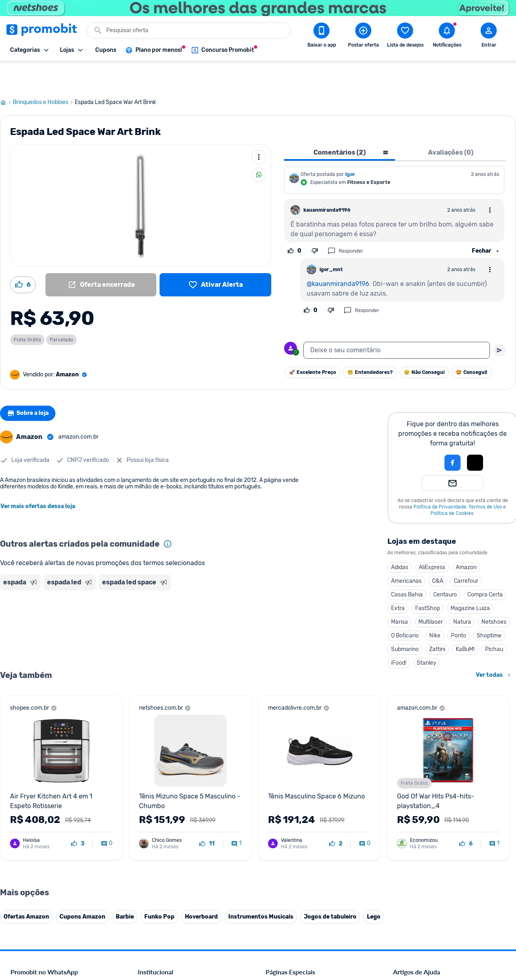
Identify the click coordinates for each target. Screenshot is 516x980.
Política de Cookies (452, 484)
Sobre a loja (31, 384)
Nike (435, 607)
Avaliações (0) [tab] (451, 124)
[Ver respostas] (486, 222)
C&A (438, 552)
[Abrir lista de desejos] (405, 37)
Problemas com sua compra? (429, 820)
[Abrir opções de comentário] (490, 181)
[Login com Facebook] (453, 434)
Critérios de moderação (422, 801)
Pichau (494, 620)
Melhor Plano (154, 887)
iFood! (399, 634)
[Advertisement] (154, 596)
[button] (425, 434)
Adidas (400, 538)
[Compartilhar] (259, 146)
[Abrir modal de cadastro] (489, 37)
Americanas (406, 552)
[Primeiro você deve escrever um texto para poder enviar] (500, 321)
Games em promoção (292, 820)
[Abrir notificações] (447, 37)
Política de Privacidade (440, 478)
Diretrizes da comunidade (425, 791)
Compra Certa (485, 566)
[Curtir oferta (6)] (23, 256)
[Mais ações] (259, 128)
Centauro (445, 566)
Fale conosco (154, 801)
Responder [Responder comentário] (345, 222)
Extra (398, 579)
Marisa (399, 593)
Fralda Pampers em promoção (303, 839)
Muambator (153, 916)
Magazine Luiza (470, 579)
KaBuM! (465, 620)
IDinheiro (149, 878)
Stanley (427, 634)
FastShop (428, 579)
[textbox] (397, 321)
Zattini (437, 620)
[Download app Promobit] (321, 37)
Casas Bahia (407, 566)
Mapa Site (150, 839)
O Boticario (405, 607)
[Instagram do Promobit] (449, 925)
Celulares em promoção (295, 801)
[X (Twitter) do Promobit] (427, 925)
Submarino (405, 620)
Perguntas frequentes (419, 810)
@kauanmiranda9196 (338, 255)
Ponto (459, 607)
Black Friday (281, 791)
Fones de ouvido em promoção (304, 810)
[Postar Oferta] (363, 37)
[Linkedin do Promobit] (472, 925)
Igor (350, 145)
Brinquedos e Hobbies (44, 73)
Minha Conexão (157, 907)
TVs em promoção (288, 849)
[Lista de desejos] (216, 256)
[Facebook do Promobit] (404, 925)
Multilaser (431, 593)
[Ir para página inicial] (6, 73)
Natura (462, 593)
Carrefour (466, 552)
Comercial (150, 791)
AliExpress (432, 538)
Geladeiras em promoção (296, 830)
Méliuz (146, 897)
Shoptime (489, 607)
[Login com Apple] (475, 434)
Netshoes (494, 593)
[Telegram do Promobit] (494, 925)
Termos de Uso (485, 478)
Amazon (466, 538)
